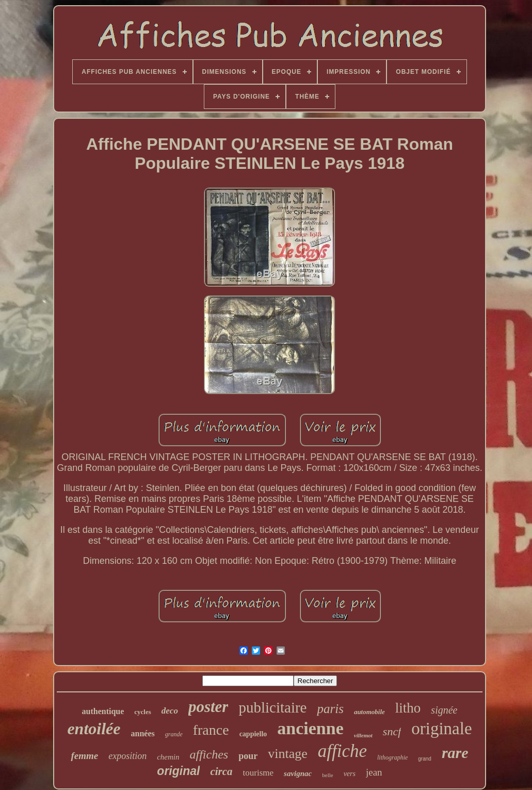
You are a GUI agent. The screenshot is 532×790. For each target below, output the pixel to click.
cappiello (253, 734)
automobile (369, 712)
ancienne (310, 728)
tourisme (259, 773)
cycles (142, 712)
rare (455, 753)
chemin (168, 757)
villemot (363, 735)
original (178, 771)
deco (170, 711)
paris (330, 709)
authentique (103, 711)
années (142, 733)
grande (174, 734)
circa (221, 771)
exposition (127, 756)
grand (425, 759)
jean (374, 772)
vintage (288, 754)
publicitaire (272, 707)
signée (444, 710)
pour (248, 756)
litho (408, 708)
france (211, 730)
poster (208, 707)
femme (84, 756)
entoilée (94, 729)
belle (327, 775)
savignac (298, 773)
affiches (209, 754)
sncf (392, 731)
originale (441, 729)
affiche (342, 751)
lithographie (392, 757)
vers (350, 774)
